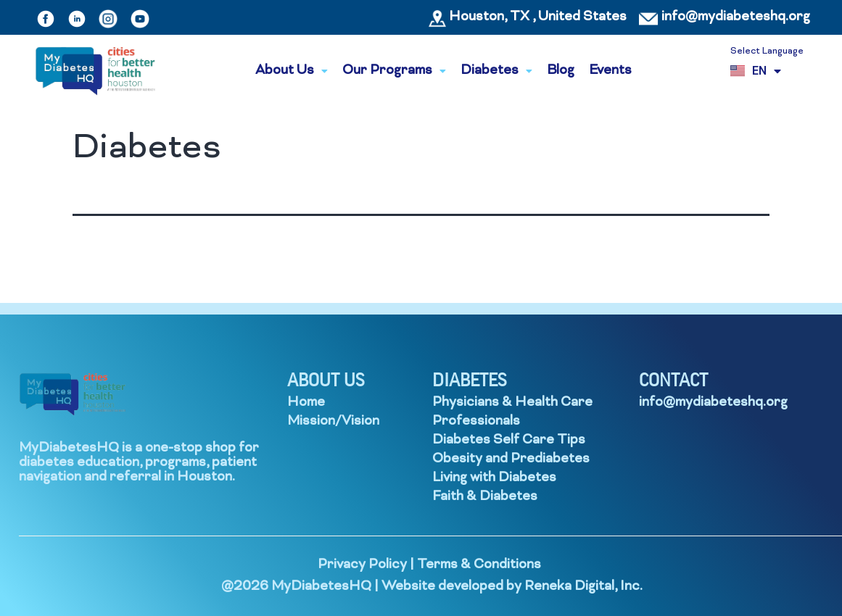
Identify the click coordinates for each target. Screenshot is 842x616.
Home (306, 403)
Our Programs (394, 71)
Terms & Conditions (479, 565)
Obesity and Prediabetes (511, 459)
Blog (561, 71)
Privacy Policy (362, 565)
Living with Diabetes (494, 478)
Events (610, 71)
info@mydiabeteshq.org (736, 17)
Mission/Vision (333, 421)
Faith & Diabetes (485, 497)
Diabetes (496, 71)
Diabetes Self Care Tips (509, 440)
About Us (292, 71)
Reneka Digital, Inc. (583, 587)
